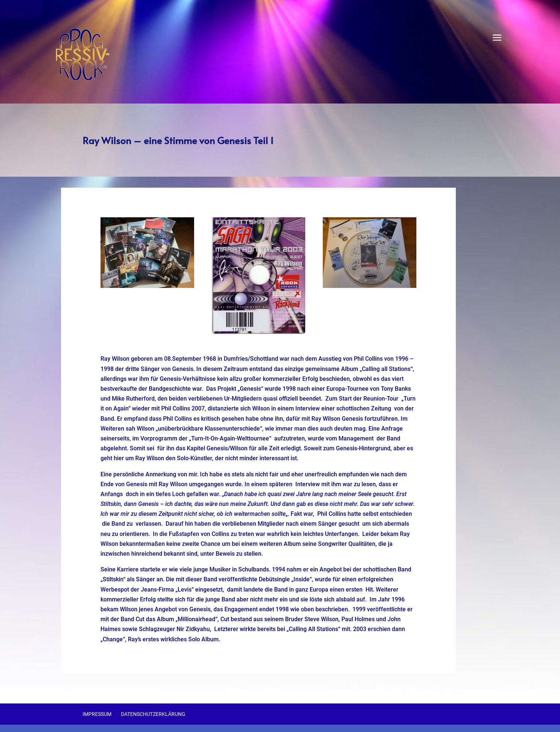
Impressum (97, 714)
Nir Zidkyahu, (194, 629)
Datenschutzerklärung (153, 714)
